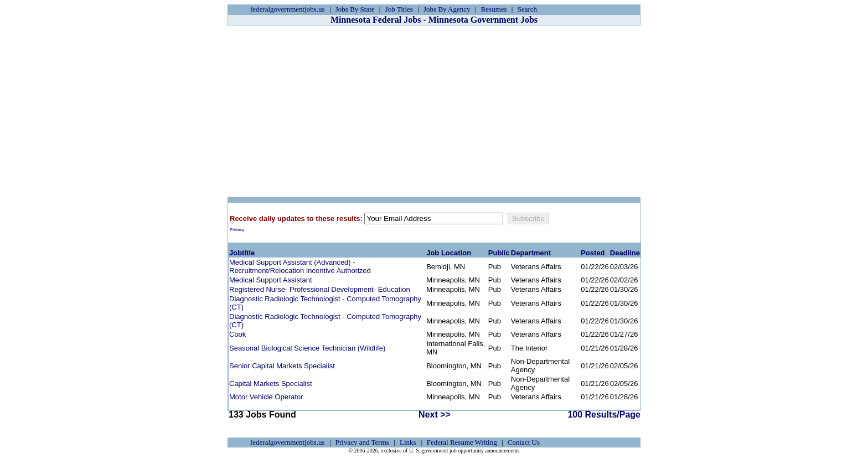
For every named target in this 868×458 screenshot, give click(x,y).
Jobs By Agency (447, 9)
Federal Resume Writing (462, 442)
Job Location (449, 253)
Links (408, 442)
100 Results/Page (604, 415)
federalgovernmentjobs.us (288, 9)
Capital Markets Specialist (271, 384)
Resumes (494, 9)
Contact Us (524, 442)
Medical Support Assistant (271, 280)
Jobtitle (242, 253)
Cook (237, 334)
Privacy (237, 230)
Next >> (435, 415)
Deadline (625, 253)
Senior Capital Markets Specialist (282, 366)
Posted (593, 253)
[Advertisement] (434, 111)
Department (531, 253)
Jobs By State (355, 9)
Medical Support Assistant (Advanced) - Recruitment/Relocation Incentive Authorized (300, 266)
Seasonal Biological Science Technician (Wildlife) (307, 348)
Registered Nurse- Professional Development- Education (320, 289)
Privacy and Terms (362, 442)
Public (499, 253)
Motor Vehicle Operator (266, 397)
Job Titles (399, 9)
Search (527, 9)
